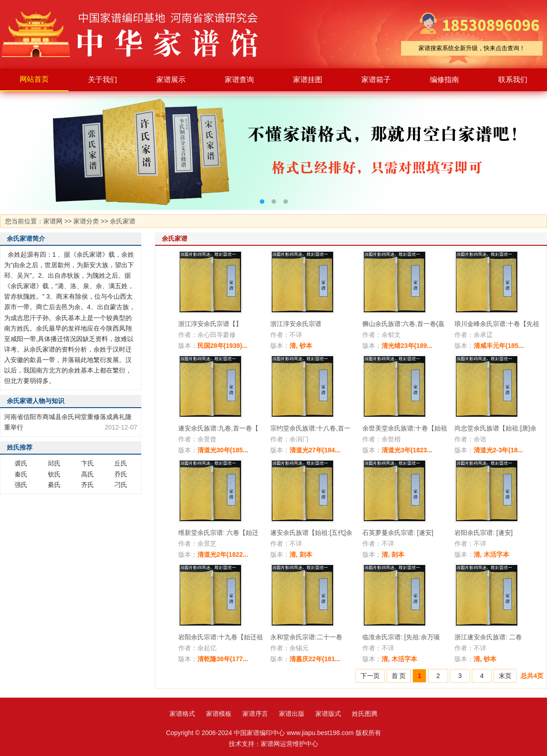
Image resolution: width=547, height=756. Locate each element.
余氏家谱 (123, 221)
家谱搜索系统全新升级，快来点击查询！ (472, 48)
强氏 (21, 485)
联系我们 (513, 80)
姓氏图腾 (365, 714)
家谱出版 (292, 714)
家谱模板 (219, 714)
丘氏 (121, 463)
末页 (505, 676)
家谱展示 (171, 80)
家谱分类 (86, 221)
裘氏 (21, 463)
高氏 (88, 474)
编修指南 (444, 80)
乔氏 (121, 474)
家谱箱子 (376, 80)
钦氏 (54, 474)
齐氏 (88, 485)
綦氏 (54, 485)
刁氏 (121, 485)
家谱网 (53, 221)
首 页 (399, 676)
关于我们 (103, 80)
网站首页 (34, 79)
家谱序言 (255, 714)
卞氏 (88, 463)
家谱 (137, 34)
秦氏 (21, 474)
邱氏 (54, 463)
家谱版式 (328, 714)
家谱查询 (239, 80)
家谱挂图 (308, 80)
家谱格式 (182, 714)
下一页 (370, 676)
